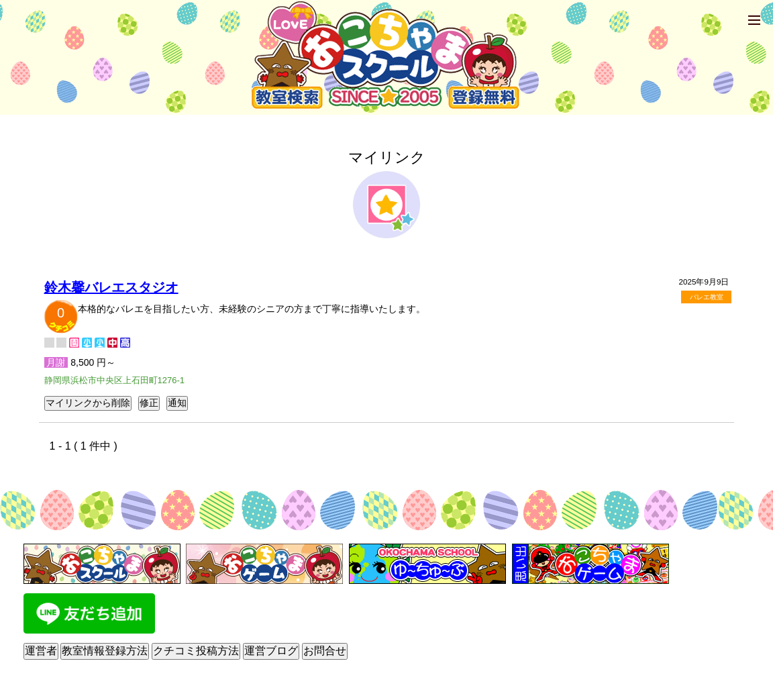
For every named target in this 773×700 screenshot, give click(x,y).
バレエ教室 (707, 297)
